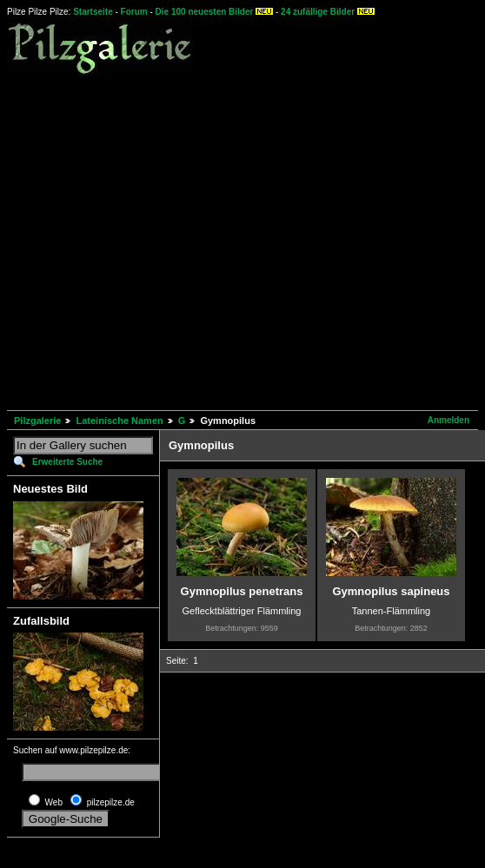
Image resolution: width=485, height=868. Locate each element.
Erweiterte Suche (67, 462)
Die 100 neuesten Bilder (205, 12)
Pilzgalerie (37, 421)
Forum (134, 12)
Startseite (93, 12)
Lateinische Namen (119, 421)
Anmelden (448, 420)
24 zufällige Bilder (318, 12)
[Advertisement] (163, 240)
